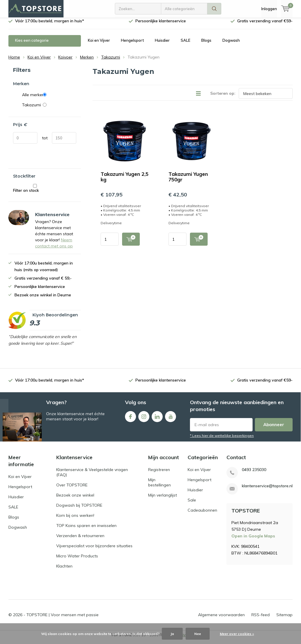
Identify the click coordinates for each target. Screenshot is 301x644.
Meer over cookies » (237, 634)
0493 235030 (254, 474)
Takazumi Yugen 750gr (188, 181)
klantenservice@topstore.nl (267, 490)
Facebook (130, 420)
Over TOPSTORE (72, 489)
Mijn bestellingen (159, 487)
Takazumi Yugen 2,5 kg (125, 181)
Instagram (144, 420)
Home (14, 61)
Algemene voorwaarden (221, 619)
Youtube (171, 420)
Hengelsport (132, 45)
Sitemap (284, 619)
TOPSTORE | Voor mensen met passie (62, 619)
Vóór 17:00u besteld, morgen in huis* (50, 25)
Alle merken (49, 99)
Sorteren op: (223, 98)
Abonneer (274, 429)
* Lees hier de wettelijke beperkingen (222, 440)
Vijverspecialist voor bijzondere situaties (94, 550)
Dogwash (231, 45)
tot (45, 142)
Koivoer (65, 61)
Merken (87, 61)
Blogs (206, 45)
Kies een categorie (32, 45)
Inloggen (269, 9)
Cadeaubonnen (202, 515)
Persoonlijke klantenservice (161, 25)
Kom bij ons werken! (75, 520)
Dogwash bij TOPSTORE (79, 510)
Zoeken (214, 9)
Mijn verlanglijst (163, 499)
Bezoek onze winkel (75, 499)
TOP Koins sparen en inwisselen (86, 530)
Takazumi (111, 61)
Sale (192, 504)
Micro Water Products (77, 560)
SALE (185, 45)
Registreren (159, 474)
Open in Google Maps (253, 540)
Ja (172, 634)
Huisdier (162, 45)
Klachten (64, 570)
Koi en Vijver (99, 45)
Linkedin (157, 420)
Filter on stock (35, 193)
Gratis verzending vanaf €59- (265, 25)
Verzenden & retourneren (80, 540)
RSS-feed (261, 619)
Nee (198, 634)
